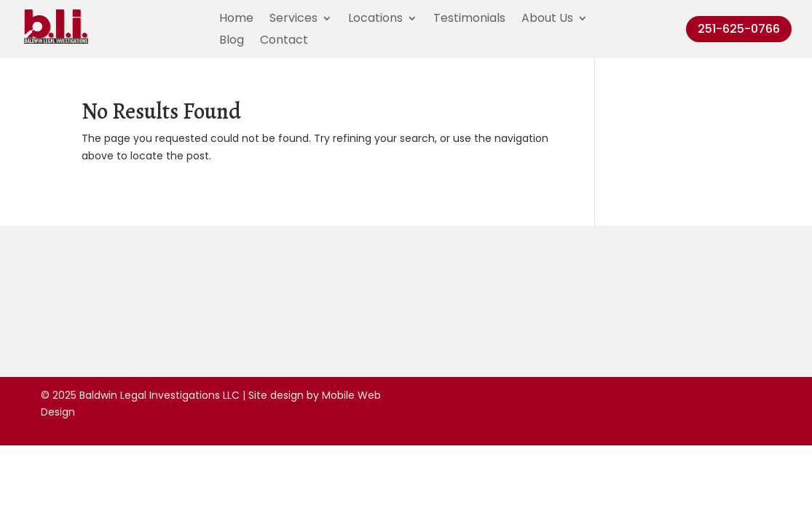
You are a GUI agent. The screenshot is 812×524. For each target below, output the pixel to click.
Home (236, 20)
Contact (284, 41)
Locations (375, 20)
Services (293, 20)
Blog (232, 41)
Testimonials (469, 20)
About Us (547, 20)
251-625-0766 (739, 29)
